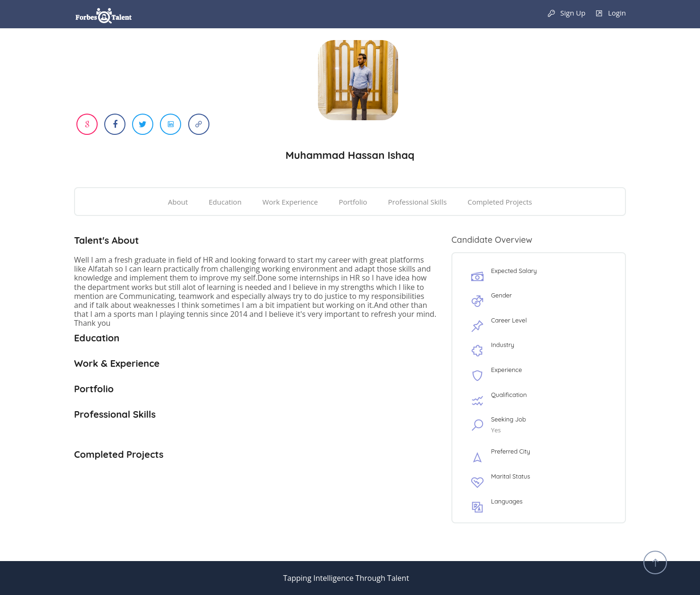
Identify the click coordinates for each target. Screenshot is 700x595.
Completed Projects (500, 202)
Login (610, 13)
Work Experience (290, 202)
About (178, 202)
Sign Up (566, 13)
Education (225, 202)
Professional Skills (417, 202)
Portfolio (353, 202)
